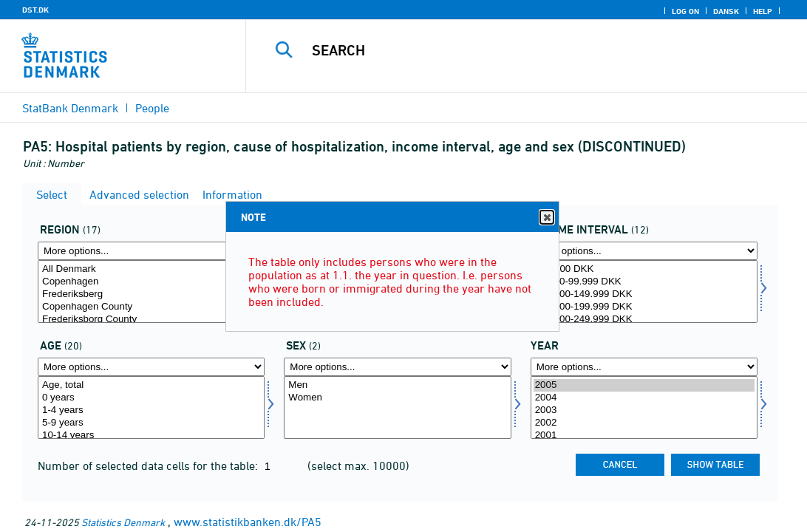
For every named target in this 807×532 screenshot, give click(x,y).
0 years (151, 398)
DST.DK (35, 10)
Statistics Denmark (123, 522)
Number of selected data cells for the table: (149, 465)
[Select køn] (397, 407)
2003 (644, 410)
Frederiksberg (151, 294)
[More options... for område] (151, 251)
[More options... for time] (644, 367)
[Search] (528, 50)
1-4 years (151, 410)
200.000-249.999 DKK (644, 320)
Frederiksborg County (151, 320)
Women (397, 398)
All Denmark (151, 269)
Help (763, 11)
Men (397, 385)
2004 (644, 398)
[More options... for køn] (397, 367)
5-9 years (151, 423)
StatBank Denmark (70, 108)
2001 (644, 436)
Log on (685, 11)
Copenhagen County (151, 307)
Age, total (151, 385)
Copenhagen (151, 282)
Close (546, 218)
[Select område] (151, 291)
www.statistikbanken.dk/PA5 (248, 522)
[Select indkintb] (644, 291)
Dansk (726, 11)
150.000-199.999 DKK (644, 307)
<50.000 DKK (644, 269)
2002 (644, 423)
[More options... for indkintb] (644, 251)
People (152, 108)
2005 (644, 385)
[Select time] (644, 407)
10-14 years (151, 436)
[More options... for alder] (151, 367)
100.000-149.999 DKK (644, 294)
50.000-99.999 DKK (644, 282)
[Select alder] (151, 407)
